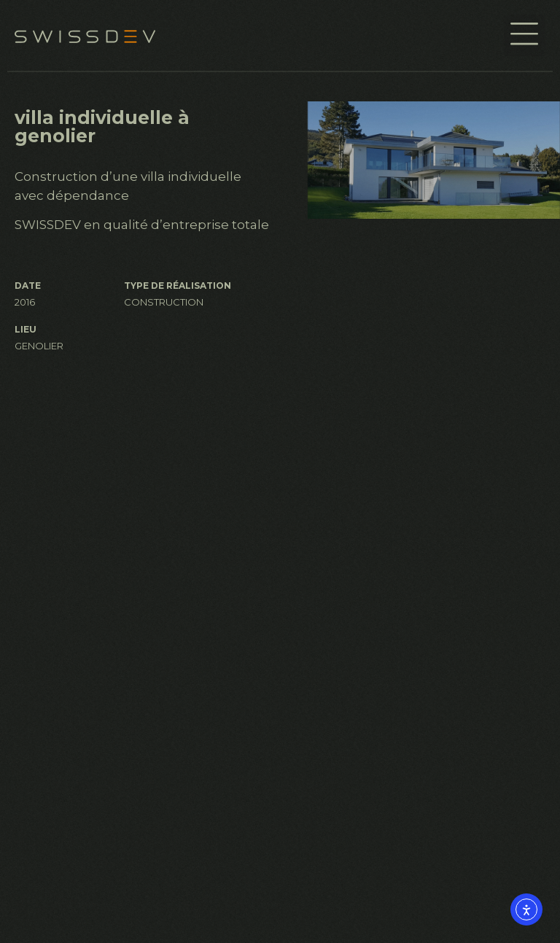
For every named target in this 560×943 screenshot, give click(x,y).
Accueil (311, 676)
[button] (525, 35)
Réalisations (325, 755)
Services (321, 729)
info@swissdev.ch (75, 901)
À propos (316, 702)
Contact (312, 781)
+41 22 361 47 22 (67, 841)
